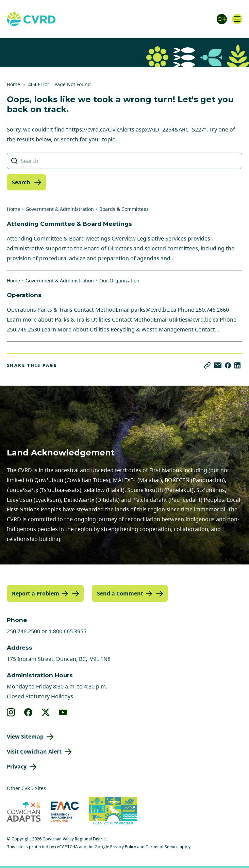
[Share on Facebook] (228, 365)
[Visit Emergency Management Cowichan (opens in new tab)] (65, 812)
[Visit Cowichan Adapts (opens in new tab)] (24, 812)
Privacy (17, 766)
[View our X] (46, 712)
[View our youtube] (63, 712)
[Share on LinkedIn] (237, 365)
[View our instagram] (11, 712)
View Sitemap (25, 737)
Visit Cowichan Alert (34, 751)
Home (13, 84)
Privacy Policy (123, 847)
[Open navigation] (237, 19)
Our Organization (119, 281)
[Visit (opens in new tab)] (113, 812)
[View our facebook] (28, 712)
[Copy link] (207, 365)
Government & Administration (60, 209)
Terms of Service (162, 847)
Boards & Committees (124, 209)
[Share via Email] (218, 365)
